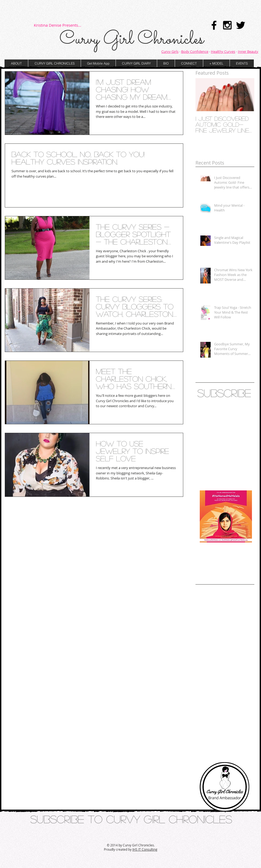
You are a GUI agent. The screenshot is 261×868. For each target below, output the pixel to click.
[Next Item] (246, 95)
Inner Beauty (248, 51)
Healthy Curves (223, 51)
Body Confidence (195, 51)
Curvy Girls (170, 51)
